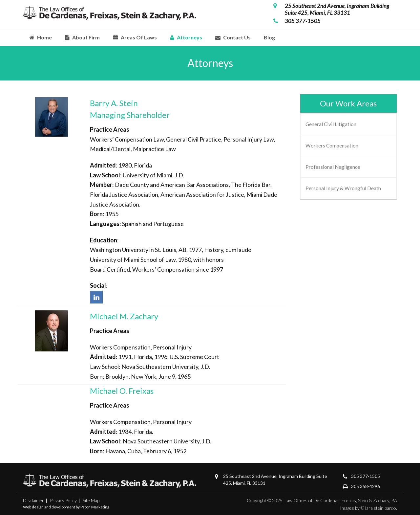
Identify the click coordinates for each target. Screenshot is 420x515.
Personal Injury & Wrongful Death (343, 188)
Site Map (91, 500)
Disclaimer (33, 500)
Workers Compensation (332, 146)
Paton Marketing (95, 507)
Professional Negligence (333, 167)
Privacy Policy (63, 500)
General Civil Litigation (331, 124)
